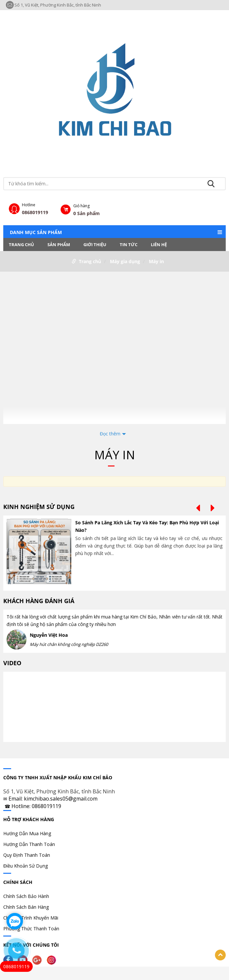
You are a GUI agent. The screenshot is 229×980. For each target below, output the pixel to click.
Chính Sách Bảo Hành (26, 896)
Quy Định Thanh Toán (27, 855)
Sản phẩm (59, 245)
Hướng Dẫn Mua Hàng (27, 833)
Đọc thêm (110, 434)
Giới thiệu (95, 245)
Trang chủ (21, 245)
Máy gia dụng (125, 261)
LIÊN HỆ (159, 245)
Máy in (156, 261)
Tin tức (129, 245)
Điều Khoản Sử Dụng (26, 866)
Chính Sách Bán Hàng (26, 907)
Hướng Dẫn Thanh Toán (29, 844)
